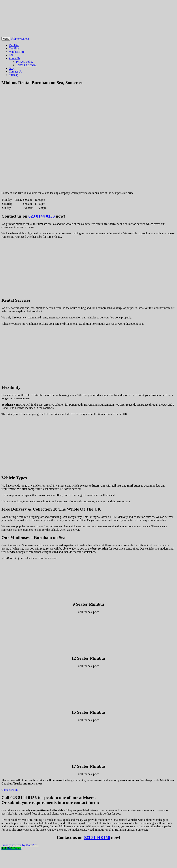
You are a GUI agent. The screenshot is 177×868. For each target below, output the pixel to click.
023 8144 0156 (42, 216)
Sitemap (14, 75)
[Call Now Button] (11, 848)
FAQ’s (13, 55)
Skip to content (20, 39)
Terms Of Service (26, 65)
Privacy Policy (25, 62)
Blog (12, 68)
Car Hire (14, 48)
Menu (6, 39)
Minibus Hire (17, 52)
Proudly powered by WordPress (20, 845)
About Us (14, 58)
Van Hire (14, 45)
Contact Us (15, 72)
